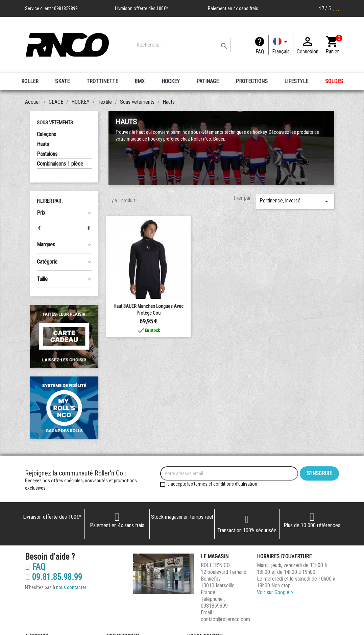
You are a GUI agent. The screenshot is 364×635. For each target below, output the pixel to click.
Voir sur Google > (275, 592)
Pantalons (47, 154)
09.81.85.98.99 (54, 577)
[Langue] (281, 45)
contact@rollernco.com (225, 619)
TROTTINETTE (102, 81)
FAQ (260, 52)
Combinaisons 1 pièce (60, 164)
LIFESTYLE (296, 81)
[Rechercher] (182, 45)
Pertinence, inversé (295, 201)
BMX (140, 81)
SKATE (62, 81)
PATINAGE (208, 81)
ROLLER (30, 81)
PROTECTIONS (252, 81)
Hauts (43, 144)
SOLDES (334, 81)
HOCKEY (171, 81)
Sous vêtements (55, 123)
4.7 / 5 (329, 8)
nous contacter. (71, 587)
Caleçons (46, 134)
